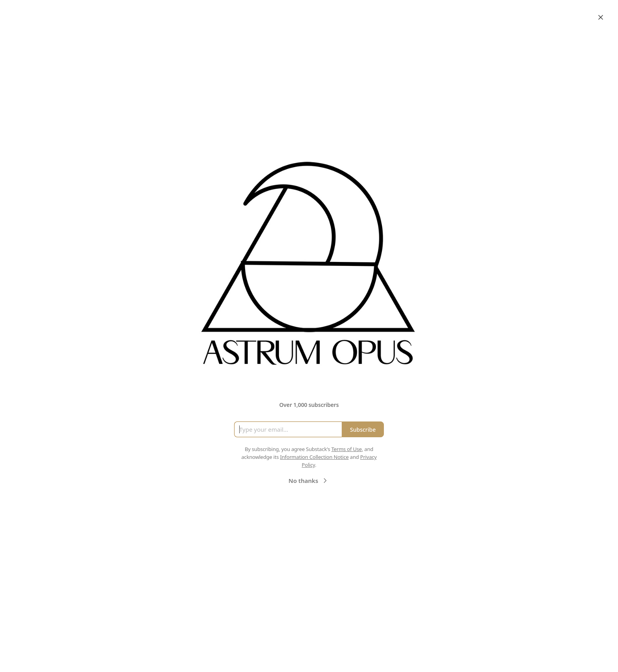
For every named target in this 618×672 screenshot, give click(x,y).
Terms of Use (347, 449)
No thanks (309, 481)
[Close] (601, 17)
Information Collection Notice (314, 457)
